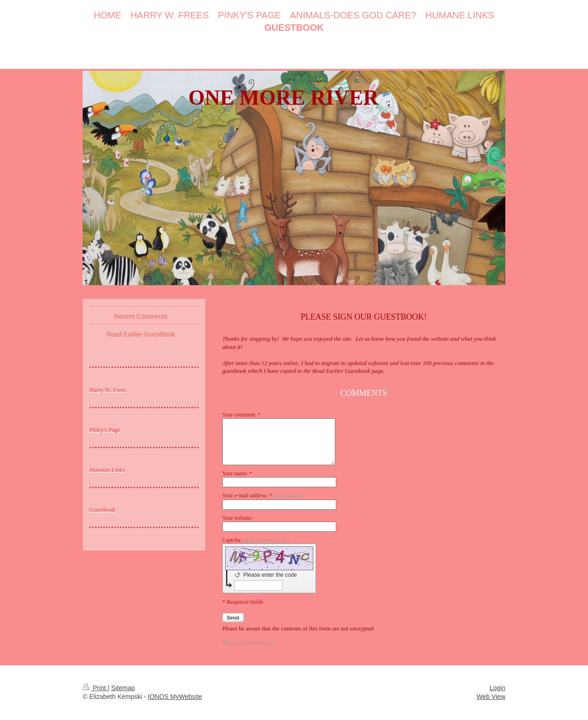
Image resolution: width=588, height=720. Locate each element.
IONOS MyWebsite (175, 697)
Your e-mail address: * (263, 495)
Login (498, 688)
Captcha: (256, 540)
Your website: (237, 518)
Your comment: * (241, 415)
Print (95, 688)
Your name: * (237, 473)
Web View (491, 697)
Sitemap (123, 688)
